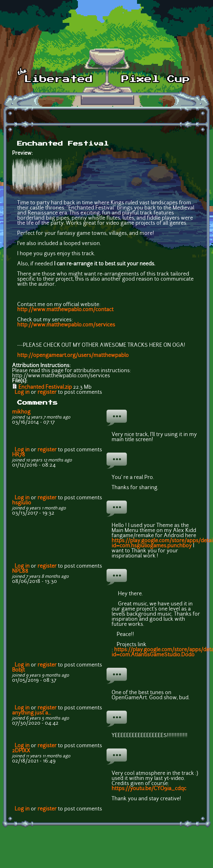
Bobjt (18, 670)
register (47, 393)
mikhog (21, 412)
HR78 (19, 455)
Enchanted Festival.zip (45, 387)
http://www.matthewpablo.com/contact (65, 310)
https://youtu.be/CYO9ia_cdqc (149, 789)
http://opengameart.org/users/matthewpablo (73, 356)
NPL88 (20, 571)
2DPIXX (21, 751)
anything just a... (31, 713)
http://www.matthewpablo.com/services (66, 325)
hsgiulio (22, 503)
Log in (22, 393)
